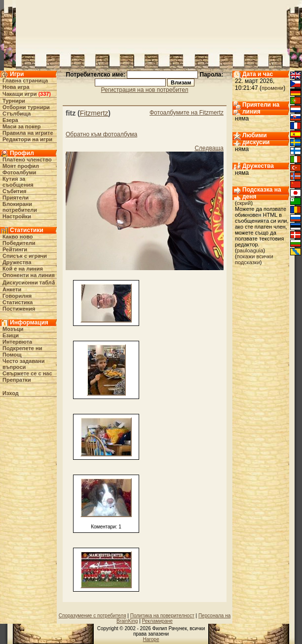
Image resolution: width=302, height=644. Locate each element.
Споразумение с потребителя (93, 616)
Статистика (18, 302)
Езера (10, 120)
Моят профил (21, 166)
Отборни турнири (26, 107)
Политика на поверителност (162, 616)
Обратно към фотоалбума (101, 134)
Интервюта (17, 342)
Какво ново (18, 237)
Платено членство (27, 160)
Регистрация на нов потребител (145, 90)
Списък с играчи (25, 256)
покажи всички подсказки (254, 259)
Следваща (209, 148)
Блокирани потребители (20, 207)
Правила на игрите (28, 133)
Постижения (19, 309)
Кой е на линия (23, 269)
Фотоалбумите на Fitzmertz (187, 113)
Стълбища (17, 114)
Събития (14, 191)
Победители (19, 243)
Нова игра (16, 87)
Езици (11, 335)
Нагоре (151, 639)
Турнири (14, 101)
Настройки (17, 216)
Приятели (16, 198)
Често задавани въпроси (24, 364)
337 (44, 94)
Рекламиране (157, 621)
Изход (11, 393)
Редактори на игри (27, 139)
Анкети (12, 289)
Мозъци (13, 329)
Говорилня (17, 296)
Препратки (17, 380)
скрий (244, 203)
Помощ (12, 355)
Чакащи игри (19, 94)
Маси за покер (22, 126)
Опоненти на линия (29, 275)
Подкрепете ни (22, 348)
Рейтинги (15, 249)
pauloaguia (250, 250)
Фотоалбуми (19, 172)
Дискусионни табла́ (29, 282)
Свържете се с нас (27, 373)
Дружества (17, 262)
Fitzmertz (94, 113)
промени (272, 88)
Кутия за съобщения (18, 182)
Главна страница (25, 80)
